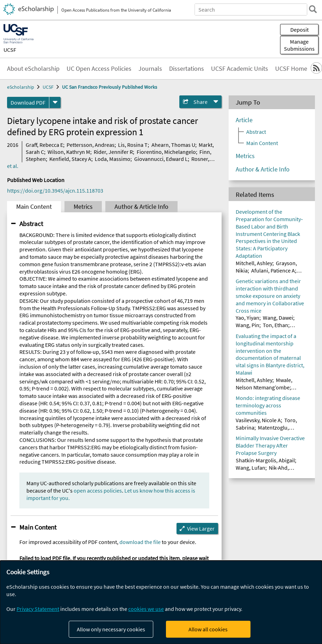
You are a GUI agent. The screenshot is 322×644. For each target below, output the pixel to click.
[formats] (55, 102)
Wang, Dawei (278, 318)
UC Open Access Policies (99, 69)
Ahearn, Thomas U (173, 145)
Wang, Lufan (250, 468)
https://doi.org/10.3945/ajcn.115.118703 (55, 190)
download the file (140, 542)
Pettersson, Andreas (91, 145)
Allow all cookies (208, 629)
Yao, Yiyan (247, 318)
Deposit (299, 30)
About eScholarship (33, 69)
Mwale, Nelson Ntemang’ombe (264, 384)
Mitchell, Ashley (254, 263)
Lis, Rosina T (133, 145)
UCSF (10, 50)
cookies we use (146, 609)
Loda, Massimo (113, 159)
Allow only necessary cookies (111, 629)
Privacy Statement (38, 609)
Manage (299, 45)
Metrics (83, 207)
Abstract (31, 224)
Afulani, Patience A (273, 270)
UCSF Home (291, 69)
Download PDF (28, 102)
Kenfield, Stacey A (70, 159)
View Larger (201, 529)
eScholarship (21, 87)
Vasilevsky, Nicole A (258, 420)
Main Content (34, 207)
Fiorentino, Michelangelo (166, 152)
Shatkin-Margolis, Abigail (265, 460)
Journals (150, 69)
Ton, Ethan (275, 325)
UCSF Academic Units (240, 69)
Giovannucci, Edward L (161, 159)
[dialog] (161, 602)
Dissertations (187, 69)
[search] (313, 9)
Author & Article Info (141, 207)
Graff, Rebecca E (44, 145)
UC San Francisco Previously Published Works (110, 87)
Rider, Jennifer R (113, 152)
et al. (13, 166)
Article (244, 120)
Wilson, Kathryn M (69, 152)
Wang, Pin (247, 325)
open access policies (98, 490)
